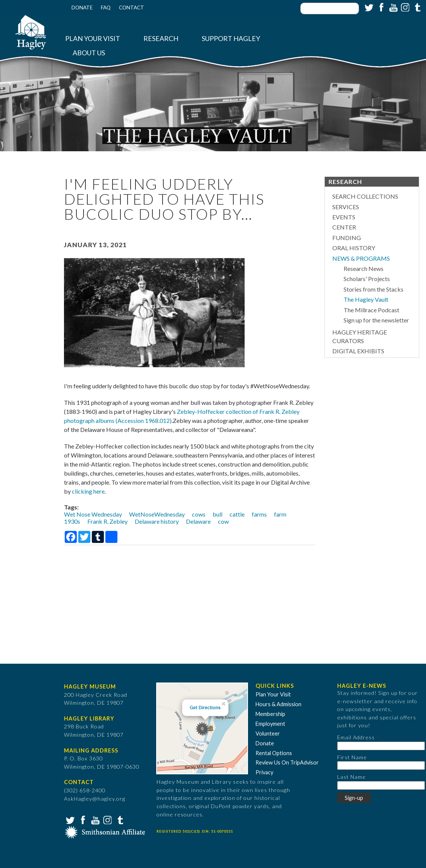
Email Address (356, 737)
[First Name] (381, 765)
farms (259, 514)
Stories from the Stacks (374, 289)
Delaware (198, 521)
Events (344, 217)
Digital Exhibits (358, 351)
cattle (237, 514)
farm (280, 514)
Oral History (354, 248)
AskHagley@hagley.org (95, 799)
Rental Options (274, 753)
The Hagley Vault (366, 299)
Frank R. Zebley (107, 521)
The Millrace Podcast (371, 310)
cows (199, 514)
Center (344, 227)
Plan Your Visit (93, 39)
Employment (270, 724)
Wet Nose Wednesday (93, 514)
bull (218, 514)
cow (223, 521)
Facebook (380, 7)
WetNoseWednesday (157, 514)
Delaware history (157, 521)
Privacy (264, 772)
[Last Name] (381, 785)
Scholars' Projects (367, 279)
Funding (347, 238)
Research (161, 39)
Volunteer (268, 733)
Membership (270, 714)
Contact (132, 8)
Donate (82, 8)
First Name (352, 757)
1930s (72, 521)
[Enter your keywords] (330, 8)
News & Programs (361, 258)
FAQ (106, 8)
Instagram (405, 7)
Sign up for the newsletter (376, 320)
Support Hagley (231, 39)
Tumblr (417, 7)
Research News (364, 268)
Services (346, 207)
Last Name (351, 777)
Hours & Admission (278, 704)
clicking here (88, 491)
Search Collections (365, 196)
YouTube (393, 7)
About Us (89, 53)
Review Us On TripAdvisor (287, 762)
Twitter (368, 7)
